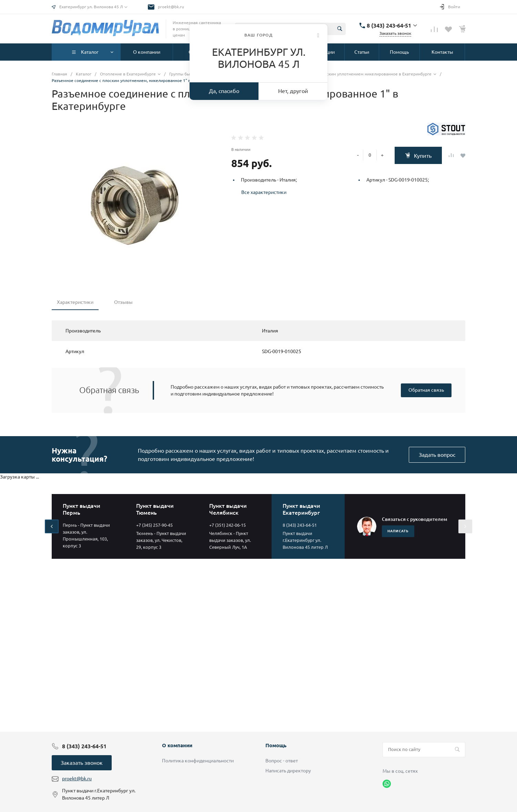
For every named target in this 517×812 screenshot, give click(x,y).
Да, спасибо (224, 91)
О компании (177, 745)
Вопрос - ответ (282, 761)
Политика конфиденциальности (198, 761)
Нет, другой (293, 91)
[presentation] (52, 526)
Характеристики (75, 302)
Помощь (276, 745)
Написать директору (288, 771)
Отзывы (123, 302)
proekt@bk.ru (171, 7)
